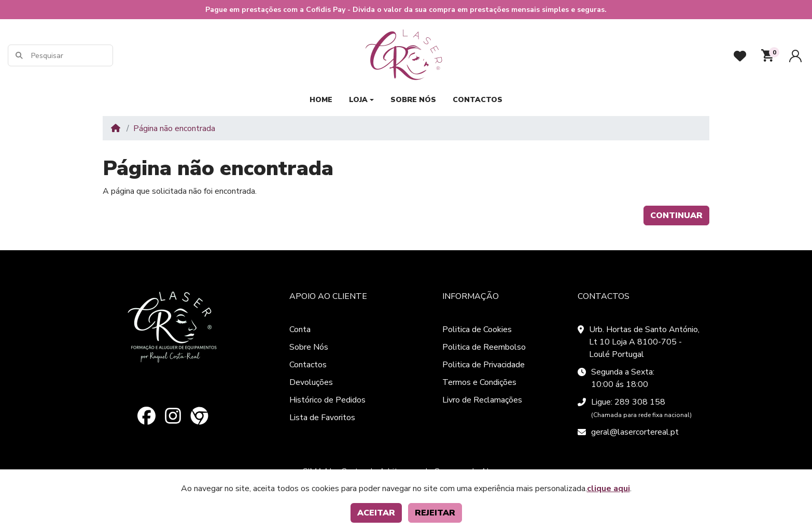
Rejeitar (435, 513)
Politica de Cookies (477, 329)
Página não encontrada (174, 128)
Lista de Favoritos (322, 418)
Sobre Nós (309, 347)
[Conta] (795, 56)
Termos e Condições (479, 382)
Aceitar (376, 513)
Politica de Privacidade (484, 365)
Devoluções (311, 382)
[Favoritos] (740, 56)
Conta (300, 329)
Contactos (308, 365)
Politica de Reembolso (484, 347)
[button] (767, 55)
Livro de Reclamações (482, 400)
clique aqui (608, 489)
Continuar (676, 216)
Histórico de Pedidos (327, 400)
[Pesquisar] (71, 56)
